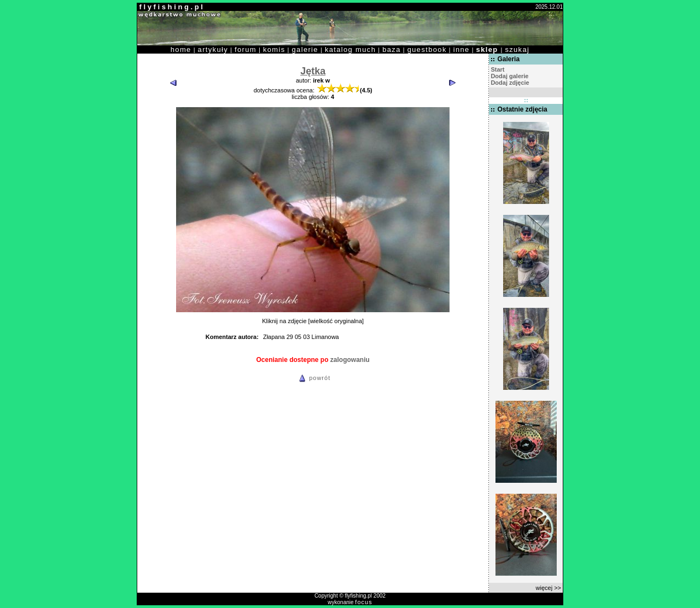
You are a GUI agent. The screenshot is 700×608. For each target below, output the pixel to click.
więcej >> (549, 588)
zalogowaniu (350, 360)
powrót (313, 378)
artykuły (213, 49)
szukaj (517, 49)
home (181, 49)
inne (462, 49)
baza (392, 49)
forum (246, 49)
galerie (305, 49)
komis (274, 49)
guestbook (427, 49)
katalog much (350, 49)
